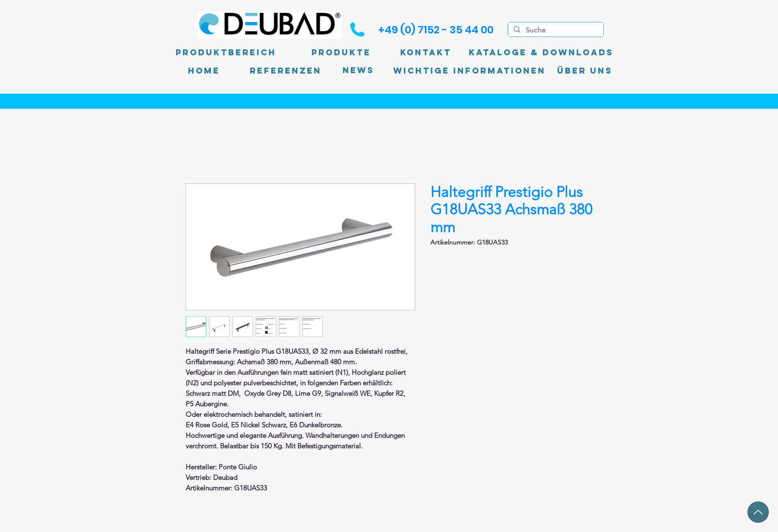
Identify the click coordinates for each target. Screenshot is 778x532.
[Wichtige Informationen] (469, 71)
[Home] (204, 71)
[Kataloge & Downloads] (541, 53)
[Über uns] (585, 71)
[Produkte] (341, 53)
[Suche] (555, 30)
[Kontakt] (426, 53)
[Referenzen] (286, 71)
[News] (358, 71)
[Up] (758, 512)
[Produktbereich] (226, 53)
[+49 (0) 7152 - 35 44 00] (436, 30)
